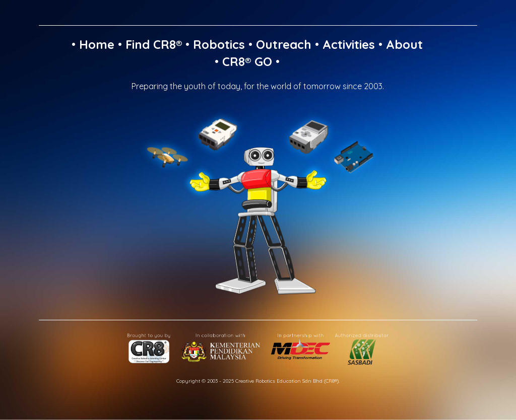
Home (97, 44)
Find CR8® (154, 44)
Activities (349, 44)
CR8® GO (247, 61)
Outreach (284, 44)
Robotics (219, 44)
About (404, 44)
